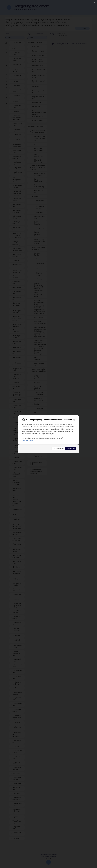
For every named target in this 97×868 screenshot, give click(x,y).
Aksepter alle (71, 449)
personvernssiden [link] (28, 440)
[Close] (74, 420)
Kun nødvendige (58, 449)
